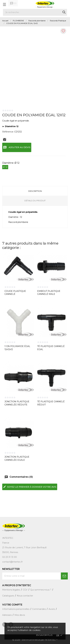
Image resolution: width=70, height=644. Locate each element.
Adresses (7, 615)
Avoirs (52, 609)
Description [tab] (35, 191)
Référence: (8, 132)
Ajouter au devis (17, 147)
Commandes (39, 609)
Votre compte (12, 605)
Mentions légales (11, 590)
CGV (25, 590)
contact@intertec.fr (12, 562)
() (13, 3)
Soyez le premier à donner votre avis (30, 487)
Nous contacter (25, 596)
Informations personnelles (16, 609)
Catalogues (8, 596)
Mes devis (20, 615)
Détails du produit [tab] (35, 201)
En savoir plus (44, 635)
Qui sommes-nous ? (41, 590)
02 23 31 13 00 (10, 557)
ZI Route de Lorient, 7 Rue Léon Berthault (24, 548)
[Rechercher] (35, 12)
